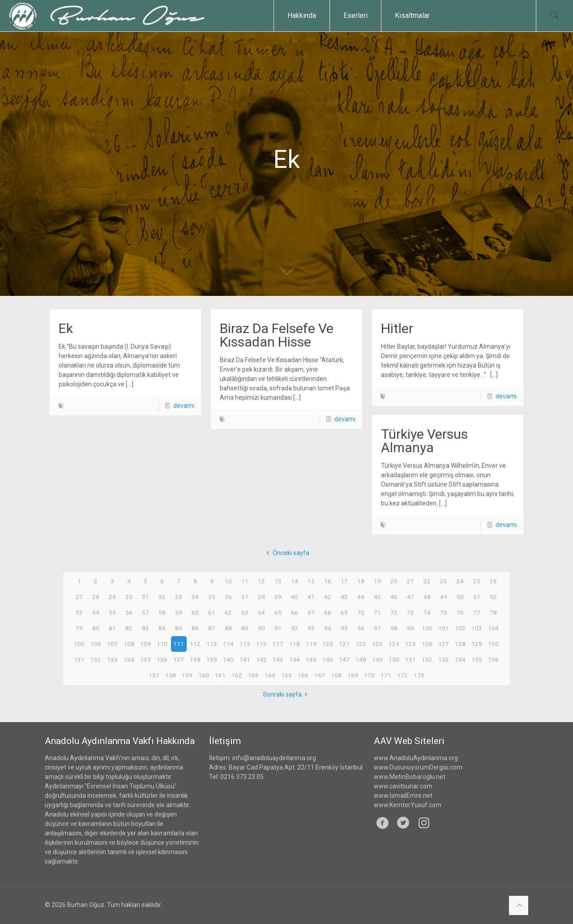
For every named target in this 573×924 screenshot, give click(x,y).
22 (427, 581)
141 (245, 659)
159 (187, 675)
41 (311, 597)
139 (212, 659)
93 (311, 628)
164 (270, 675)
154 (460, 659)
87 (212, 628)
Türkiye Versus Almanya (424, 441)
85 (179, 628)
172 (402, 675)
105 (79, 644)
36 (228, 597)
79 (79, 628)
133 (112, 659)
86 (195, 628)
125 (411, 644)
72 (394, 612)
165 (286, 675)
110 (162, 644)
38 (261, 597)
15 (311, 581)
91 (278, 628)
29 (112, 597)
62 (228, 612)
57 (145, 612)
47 (411, 597)
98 (394, 628)
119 (311, 644)
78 (493, 612)
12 (261, 581)
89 (245, 628)
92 (295, 628)
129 (477, 644)
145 (311, 659)
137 (179, 659)
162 (237, 675)
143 (278, 659)
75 (444, 612)
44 (361, 597)
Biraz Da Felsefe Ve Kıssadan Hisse (277, 335)
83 (145, 628)
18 (361, 581)
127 (444, 644)
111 (179, 644)
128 (460, 644)
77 (477, 612)
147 (344, 659)
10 (228, 581)
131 (79, 659)
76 (460, 612)
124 (394, 644)
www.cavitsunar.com (403, 786)
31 (145, 597)
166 (303, 675)
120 (328, 644)
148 (361, 659)
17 (344, 581)
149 (377, 659)
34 (195, 597)
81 (112, 628)
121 (344, 644)
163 (253, 675)
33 (179, 597)
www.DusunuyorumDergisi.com (418, 767)
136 (162, 659)
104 (493, 628)
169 (353, 675)
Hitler (397, 328)
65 (278, 612)
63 (245, 612)
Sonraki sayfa (287, 694)
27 (79, 597)
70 (361, 612)
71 (377, 612)
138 (195, 659)
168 (336, 675)
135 (145, 659)
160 (204, 675)
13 (278, 581)
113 (212, 644)
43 (344, 597)
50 (460, 597)
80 (96, 628)
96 (361, 628)
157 (154, 675)
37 (245, 597)
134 (129, 659)
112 (195, 644)
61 (212, 612)
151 (411, 659)
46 (394, 597)
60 (195, 612)
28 (96, 597)
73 (411, 612)
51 (477, 597)
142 (261, 659)
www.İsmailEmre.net (403, 796)
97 (377, 628)
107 (112, 644)
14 (295, 581)
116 (261, 644)
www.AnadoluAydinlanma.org (416, 758)
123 (377, 644)
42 (328, 597)
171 (386, 675)
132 (96, 659)
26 (493, 581)
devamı (184, 406)
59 (179, 612)
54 (96, 612)
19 (377, 581)
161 (220, 675)
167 (320, 675)
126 (427, 644)
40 (295, 597)
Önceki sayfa (286, 553)
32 (162, 597)
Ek (66, 328)
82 (129, 628)
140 (228, 659)
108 (129, 644)
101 (444, 628)
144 (295, 659)
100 (427, 628)
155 (477, 659)
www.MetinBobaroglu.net (410, 777)
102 (460, 628)
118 (295, 644)
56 (129, 612)
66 (295, 612)
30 (129, 597)
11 (245, 581)
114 (228, 644)
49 (444, 597)
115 (245, 644)
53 (79, 612)
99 (411, 628)
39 (278, 597)
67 (311, 612)
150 (394, 659)
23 (444, 581)
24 (460, 581)
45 (377, 597)
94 (328, 628)
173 (419, 675)
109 (145, 644)
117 (278, 644)
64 (261, 612)
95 (344, 628)
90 (261, 628)
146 (328, 659)
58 (162, 612)
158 (171, 675)
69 (344, 612)
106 (96, 644)
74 (427, 612)
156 (493, 659)
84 (162, 628)
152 (427, 659)
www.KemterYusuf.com (408, 805)
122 (361, 644)
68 (328, 612)
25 (477, 581)
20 (394, 581)
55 (112, 612)
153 (444, 659)
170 (369, 675)
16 (328, 581)
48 (427, 597)
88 (228, 628)
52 (493, 597)
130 (493, 644)
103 (477, 628)
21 (411, 581)
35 (212, 597)
